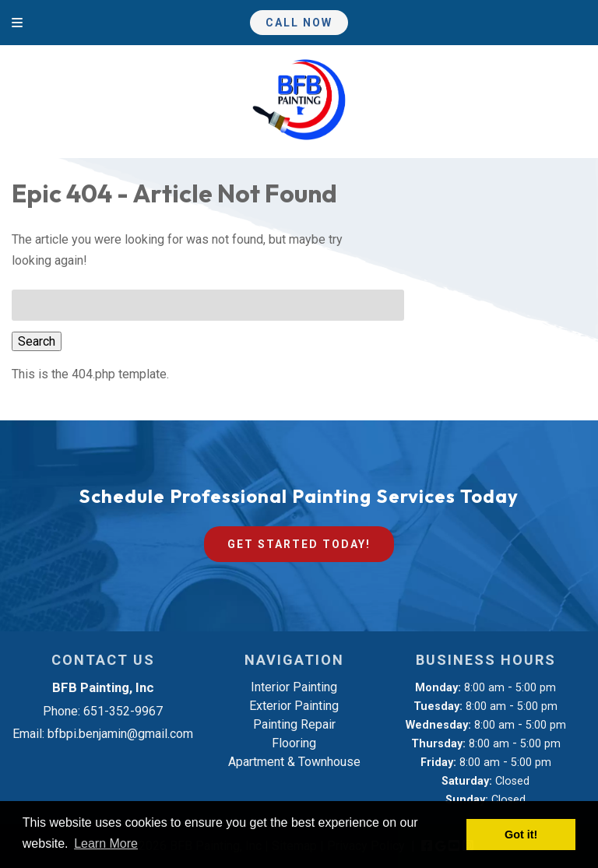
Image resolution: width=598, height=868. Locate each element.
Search (37, 341)
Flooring (294, 743)
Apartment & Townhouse (294, 762)
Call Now (299, 23)
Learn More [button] (106, 843)
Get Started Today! (299, 544)
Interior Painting (294, 687)
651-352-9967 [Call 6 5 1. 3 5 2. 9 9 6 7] (123, 711)
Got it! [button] (521, 835)
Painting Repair (294, 724)
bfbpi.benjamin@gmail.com (120, 734)
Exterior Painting (294, 706)
